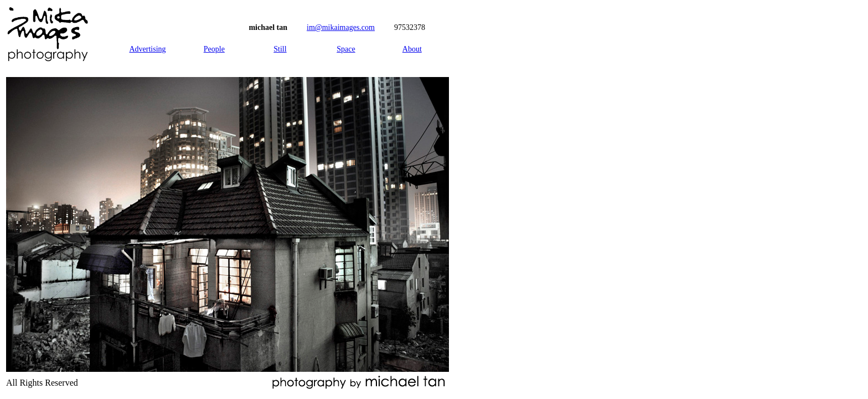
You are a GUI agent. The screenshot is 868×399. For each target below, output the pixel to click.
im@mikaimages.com (341, 27)
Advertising (147, 49)
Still (280, 49)
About (412, 49)
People (214, 49)
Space (346, 49)
